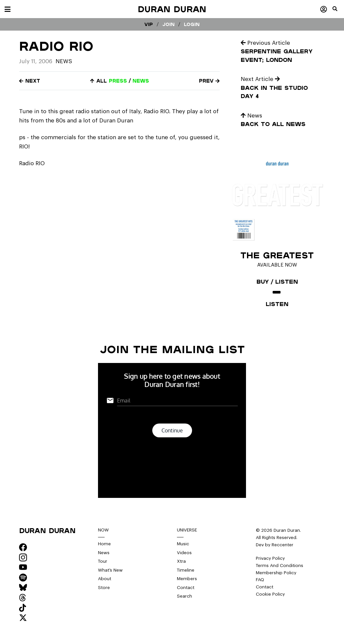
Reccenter (283, 545)
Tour (103, 561)
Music (183, 544)
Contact (186, 588)
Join (169, 24)
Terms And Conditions (280, 566)
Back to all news (273, 124)
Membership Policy (276, 573)
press (118, 81)
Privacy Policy (270, 558)
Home (104, 544)
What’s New (110, 570)
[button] (338, 12)
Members (187, 579)
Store (104, 588)
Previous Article (265, 43)
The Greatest (277, 255)
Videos (184, 553)
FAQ (260, 580)
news (141, 81)
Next (30, 81)
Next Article (260, 79)
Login (192, 24)
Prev (209, 81)
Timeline (186, 570)
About (105, 579)
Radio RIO (32, 163)
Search (184, 596)
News (64, 61)
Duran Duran (172, 9)
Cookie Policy (270, 594)
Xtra (181, 561)
